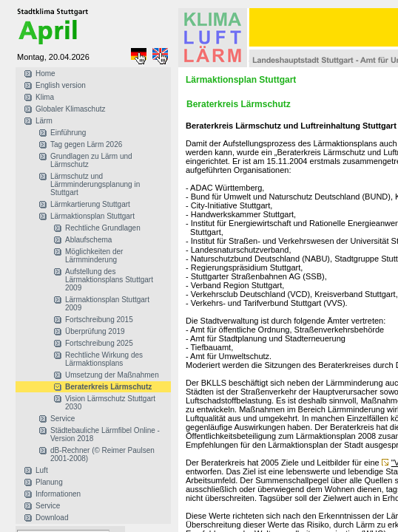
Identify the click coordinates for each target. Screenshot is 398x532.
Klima (45, 97)
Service (63, 419)
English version (61, 85)
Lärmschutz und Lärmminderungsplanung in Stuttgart (95, 184)
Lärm (44, 121)
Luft (42, 470)
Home (45, 74)
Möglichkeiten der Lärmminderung (94, 256)
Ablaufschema (88, 240)
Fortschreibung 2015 (99, 320)
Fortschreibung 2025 (99, 343)
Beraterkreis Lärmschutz (108, 387)
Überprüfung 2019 (95, 331)
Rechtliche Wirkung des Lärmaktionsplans (104, 359)
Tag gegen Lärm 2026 (86, 144)
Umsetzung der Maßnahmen (112, 375)
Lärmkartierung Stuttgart (90, 204)
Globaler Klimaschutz (70, 109)
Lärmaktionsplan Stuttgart (92, 216)
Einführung (68, 133)
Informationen (58, 494)
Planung (49, 482)
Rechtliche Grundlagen (103, 228)
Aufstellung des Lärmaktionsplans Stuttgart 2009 (109, 280)
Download (52, 518)
